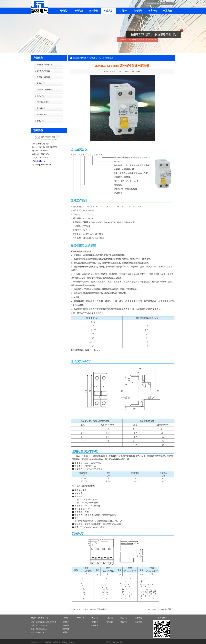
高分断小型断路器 (44, 77)
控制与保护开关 (43, 102)
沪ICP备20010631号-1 (114, 642)
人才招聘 (123, 11)
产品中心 (94, 58)
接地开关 (40, 121)
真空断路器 (41, 108)
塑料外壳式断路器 (44, 71)
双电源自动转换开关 (44, 90)
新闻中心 (94, 11)
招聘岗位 (109, 622)
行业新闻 (95, 625)
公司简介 (79, 11)
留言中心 (153, 11)
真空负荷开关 (42, 115)
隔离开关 (40, 96)
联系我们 (167, 11)
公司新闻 (95, 622)
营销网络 (138, 11)
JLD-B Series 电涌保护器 (161, 609)
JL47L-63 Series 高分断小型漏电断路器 (92, 609)
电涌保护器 (41, 83)
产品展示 (108, 11)
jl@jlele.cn (41, 161)
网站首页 (64, 11)
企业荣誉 (66, 625)
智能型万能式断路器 (44, 65)
